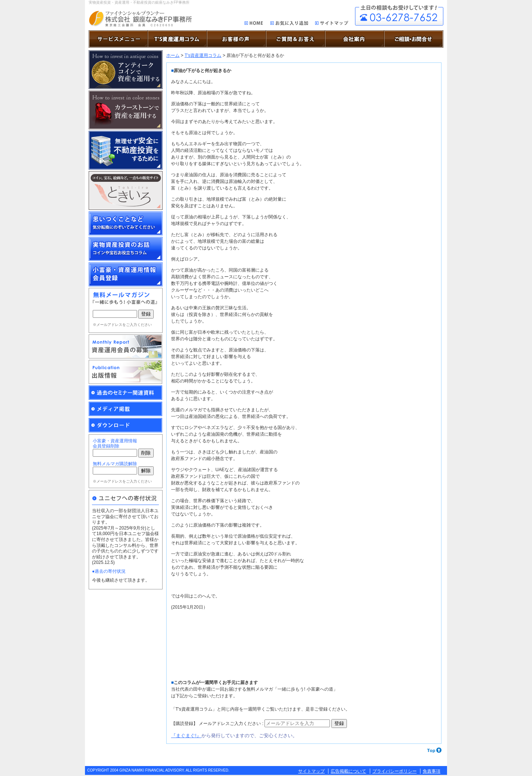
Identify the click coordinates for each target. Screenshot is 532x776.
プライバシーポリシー (395, 771)
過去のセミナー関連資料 (126, 393)
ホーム (173, 55)
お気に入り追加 (289, 24)
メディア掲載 (126, 409)
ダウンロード (126, 425)
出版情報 (126, 372)
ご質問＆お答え (296, 39)
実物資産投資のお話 (126, 249)
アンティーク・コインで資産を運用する (126, 70)
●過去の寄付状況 (109, 571)
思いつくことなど (126, 223)
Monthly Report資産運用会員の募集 (126, 346)
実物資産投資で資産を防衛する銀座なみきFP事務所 (140, 19)
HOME (254, 24)
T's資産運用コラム (203, 55)
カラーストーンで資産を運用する (126, 110)
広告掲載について (348, 771)
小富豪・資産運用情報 (126, 274)
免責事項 (432, 771)
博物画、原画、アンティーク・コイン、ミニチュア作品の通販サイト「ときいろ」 (126, 190)
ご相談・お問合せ (399, 15)
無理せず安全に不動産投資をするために (126, 150)
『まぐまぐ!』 (186, 736)
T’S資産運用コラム (177, 39)
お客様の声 (236, 39)
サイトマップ (332, 24)
